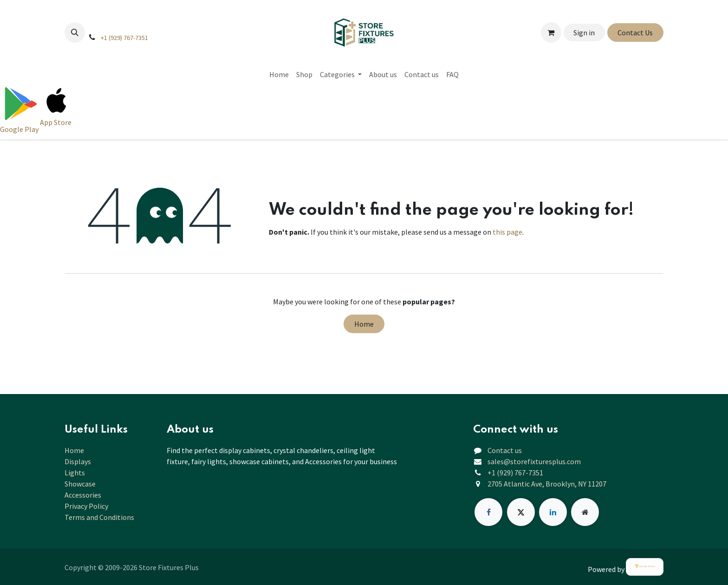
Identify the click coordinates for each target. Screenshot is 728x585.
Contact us (505, 450)
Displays (78, 461)
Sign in (584, 33)
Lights (75, 473)
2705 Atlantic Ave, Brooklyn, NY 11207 (547, 484)
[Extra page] (585, 512)
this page (507, 232)
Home (364, 324)
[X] (521, 512)
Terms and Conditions (99, 517)
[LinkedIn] (553, 512)
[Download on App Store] (56, 109)
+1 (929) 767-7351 (124, 38)
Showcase (80, 484)
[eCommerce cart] (551, 33)
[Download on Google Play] (20, 109)
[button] (75, 33)
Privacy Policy (86, 506)
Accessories (83, 495)
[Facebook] (488, 512)
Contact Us (635, 33)
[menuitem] (279, 74)
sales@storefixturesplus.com (534, 461)
